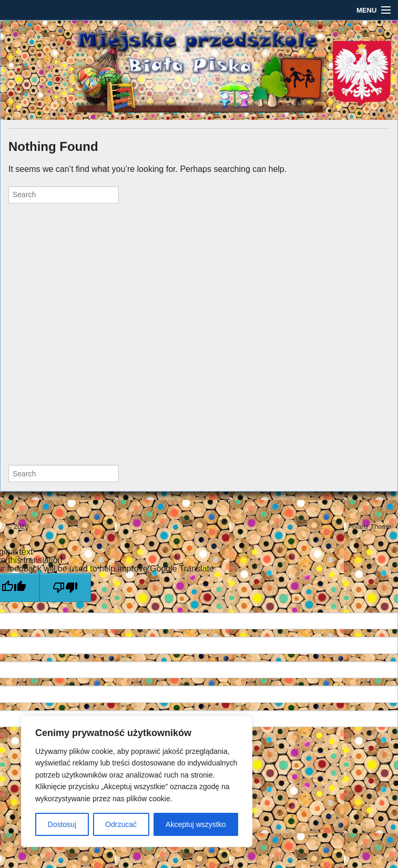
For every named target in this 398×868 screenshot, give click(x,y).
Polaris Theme (370, 527)
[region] (137, 781)
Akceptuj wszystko (196, 824)
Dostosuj (62, 824)
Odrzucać (121, 824)
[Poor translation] (65, 588)
